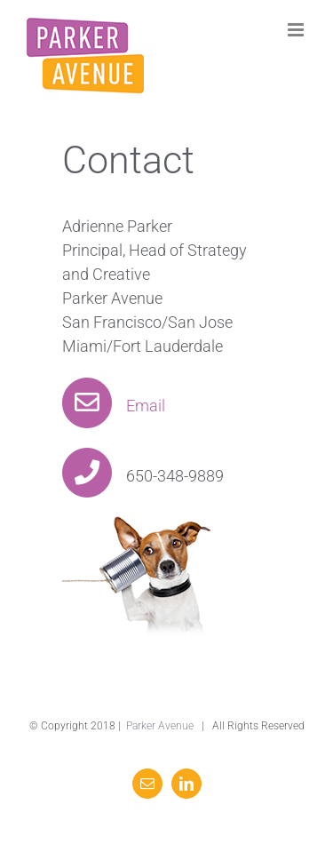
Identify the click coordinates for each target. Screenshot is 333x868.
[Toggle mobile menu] (297, 30)
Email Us (275, 747)
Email (114, 406)
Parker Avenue (160, 726)
